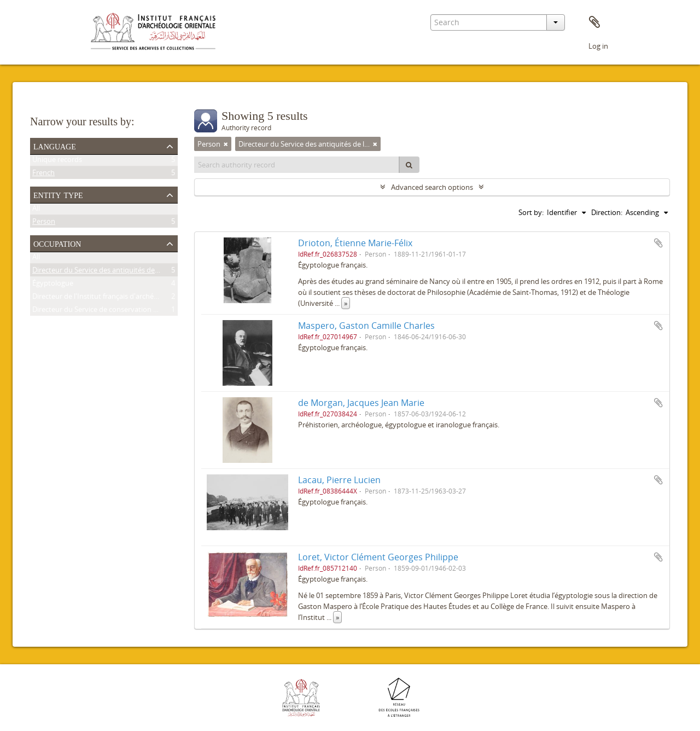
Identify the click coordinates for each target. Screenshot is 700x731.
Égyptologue (53, 285)
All (36, 210)
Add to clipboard (658, 243)
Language (55, 146)
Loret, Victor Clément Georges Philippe (378, 557)
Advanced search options (432, 187)
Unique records (57, 161)
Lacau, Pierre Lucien (339, 480)
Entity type (58, 194)
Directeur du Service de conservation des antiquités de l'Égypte (134, 311)
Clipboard (594, 22)
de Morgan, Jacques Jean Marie (361, 403)
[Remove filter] (226, 144)
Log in (598, 46)
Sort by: (531, 212)
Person (44, 223)
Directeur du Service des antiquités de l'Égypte (107, 272)
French (43, 175)
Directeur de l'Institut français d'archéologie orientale (118, 298)
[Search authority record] (297, 165)
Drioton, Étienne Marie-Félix (355, 243)
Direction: (607, 212)
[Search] (409, 165)
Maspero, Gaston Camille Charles (366, 326)
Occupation (57, 243)
